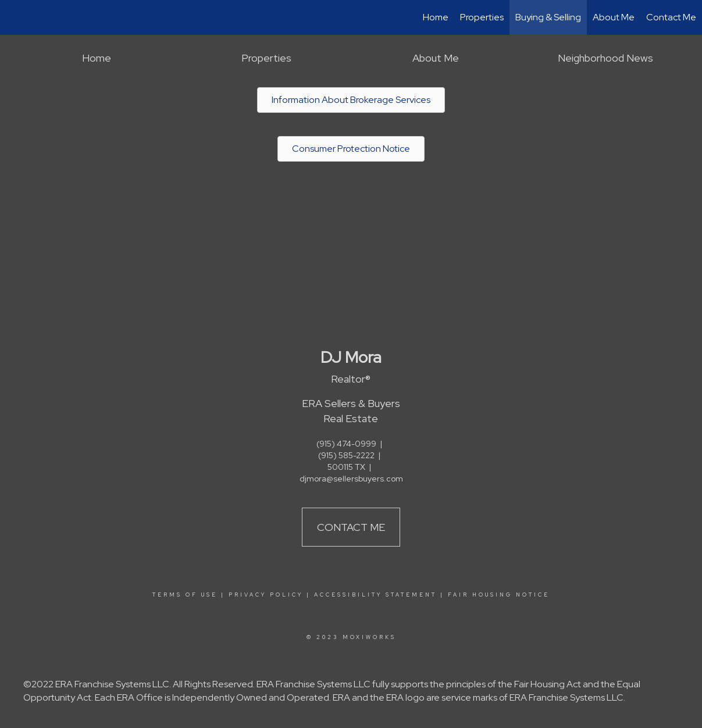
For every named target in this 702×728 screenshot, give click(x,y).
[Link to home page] (15, 17)
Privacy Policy (266, 595)
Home (436, 17)
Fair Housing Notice (499, 595)
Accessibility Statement (375, 595)
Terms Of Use (185, 595)
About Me (614, 17)
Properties (482, 17)
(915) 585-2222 (346, 455)
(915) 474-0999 (346, 444)
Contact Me (671, 17)
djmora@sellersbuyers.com (351, 479)
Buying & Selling (548, 17)
